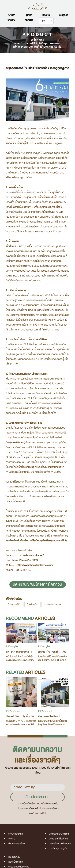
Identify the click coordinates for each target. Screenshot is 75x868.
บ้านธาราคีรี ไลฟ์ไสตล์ (59, 839)
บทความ (11, 20)
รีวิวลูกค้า (64, 15)
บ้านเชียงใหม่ (33, 605)
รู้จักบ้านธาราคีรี (16, 834)
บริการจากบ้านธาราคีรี (59, 834)
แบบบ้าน (46, 15)
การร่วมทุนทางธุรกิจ (58, 849)
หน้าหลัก (11, 15)
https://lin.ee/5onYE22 (25, 560)
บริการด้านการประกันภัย (60, 844)
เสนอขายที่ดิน (14, 857)
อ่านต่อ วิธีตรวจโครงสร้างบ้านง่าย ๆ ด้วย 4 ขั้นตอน (35, 232)
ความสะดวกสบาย (52, 605)
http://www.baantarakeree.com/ (35, 565)
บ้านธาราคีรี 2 (15, 605)
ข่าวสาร (12, 839)
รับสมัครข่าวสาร (37, 797)
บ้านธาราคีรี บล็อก (17, 844)
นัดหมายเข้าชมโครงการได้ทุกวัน (38, 584)
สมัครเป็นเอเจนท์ (16, 862)
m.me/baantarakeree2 (31, 555)
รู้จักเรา (29, 15)
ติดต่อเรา (29, 20)
